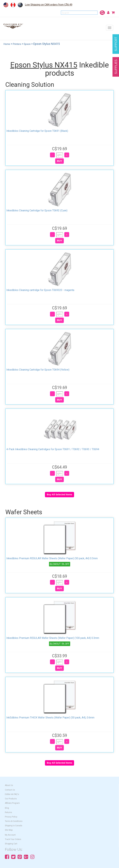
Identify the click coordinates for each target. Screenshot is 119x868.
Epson (27, 44)
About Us (9, 785)
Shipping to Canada (14, 826)
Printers (17, 44)
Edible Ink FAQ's (12, 794)
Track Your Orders (13, 839)
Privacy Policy (11, 817)
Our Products (11, 799)
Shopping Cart (11, 844)
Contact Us (10, 790)
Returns (8, 812)
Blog (7, 808)
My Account (10, 835)
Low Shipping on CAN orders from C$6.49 (49, 5)
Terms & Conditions (14, 821)
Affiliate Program (12, 803)
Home (7, 44)
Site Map (9, 830)
